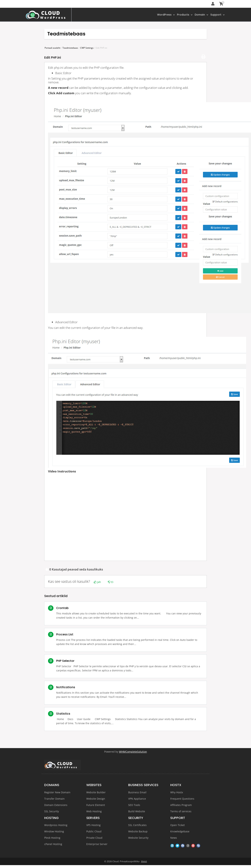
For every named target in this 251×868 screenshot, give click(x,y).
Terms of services (181, 812)
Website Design (96, 799)
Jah (97, 582)
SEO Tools (134, 806)
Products (182, 15)
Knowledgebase (180, 832)
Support (217, 15)
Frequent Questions (182, 799)
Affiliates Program (181, 806)
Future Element (96, 806)
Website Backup (138, 832)
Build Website (137, 812)
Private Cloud (94, 838)
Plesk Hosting (52, 838)
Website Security (138, 838)
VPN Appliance (137, 799)
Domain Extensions (56, 806)
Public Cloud (94, 832)
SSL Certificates (137, 826)
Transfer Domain (54, 799)
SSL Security (52, 812)
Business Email (137, 793)
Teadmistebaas (70, 48)
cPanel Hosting (53, 845)
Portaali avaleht (52, 48)
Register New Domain (57, 793)
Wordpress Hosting (56, 826)
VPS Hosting (93, 826)
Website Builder (96, 793)
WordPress (161, 15)
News (174, 838)
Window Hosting (54, 832)
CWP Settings (87, 48)
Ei (111, 582)
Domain (200, 15)
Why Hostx (177, 793)
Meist (144, 862)
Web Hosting (94, 812)
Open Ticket (178, 826)
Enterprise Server (97, 845)
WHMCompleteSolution (133, 752)
